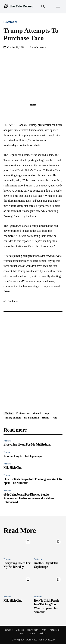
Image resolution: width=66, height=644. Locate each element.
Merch (23, 633)
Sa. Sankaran (31, 418)
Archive (43, 633)
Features (7, 441)
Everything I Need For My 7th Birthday (27, 444)
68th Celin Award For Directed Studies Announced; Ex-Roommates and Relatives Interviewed (29, 498)
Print (44, 630)
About (32, 633)
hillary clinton (13, 418)
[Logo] (18, 6)
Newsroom (11, 22)
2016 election (23, 413)
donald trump (41, 413)
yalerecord (40, 47)
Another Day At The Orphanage (23, 456)
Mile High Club (13, 468)
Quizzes (20, 630)
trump (46, 418)
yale (55, 418)
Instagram (54, 630)
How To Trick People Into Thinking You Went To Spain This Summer (46, 606)
